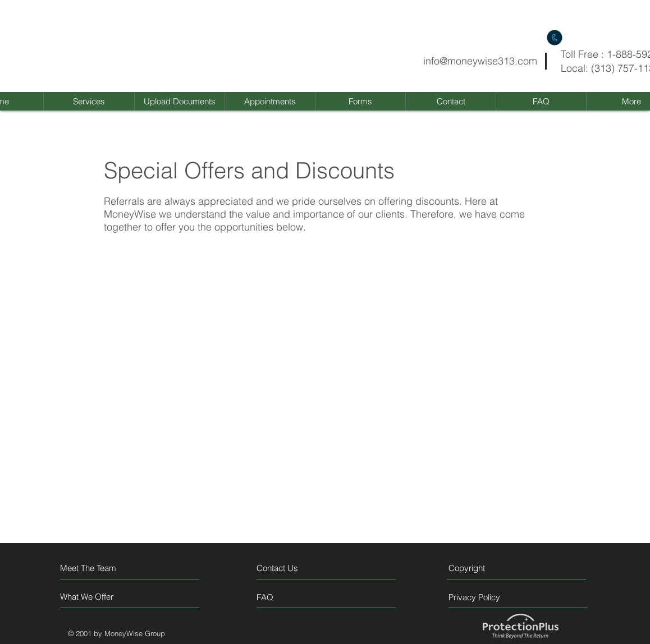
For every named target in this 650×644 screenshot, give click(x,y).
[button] (360, 101)
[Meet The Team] (109, 568)
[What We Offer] (102, 597)
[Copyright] (495, 568)
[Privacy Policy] (495, 597)
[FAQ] (289, 597)
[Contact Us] (299, 568)
